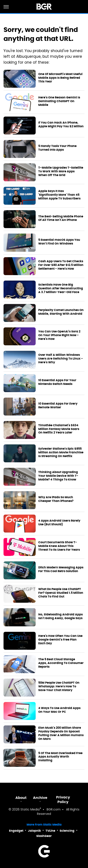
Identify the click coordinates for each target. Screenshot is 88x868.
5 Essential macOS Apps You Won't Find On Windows (59, 242)
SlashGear (44, 836)
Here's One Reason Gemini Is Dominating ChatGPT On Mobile (59, 101)
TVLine (50, 831)
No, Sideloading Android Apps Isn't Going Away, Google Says (60, 616)
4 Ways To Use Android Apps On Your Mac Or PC (59, 710)
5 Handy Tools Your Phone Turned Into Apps (57, 148)
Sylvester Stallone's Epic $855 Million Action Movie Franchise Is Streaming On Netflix (61, 452)
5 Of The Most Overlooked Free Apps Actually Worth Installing (60, 757)
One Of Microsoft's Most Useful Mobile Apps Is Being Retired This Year (60, 78)
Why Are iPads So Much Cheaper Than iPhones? (56, 499)
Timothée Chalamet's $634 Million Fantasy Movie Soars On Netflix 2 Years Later (59, 429)
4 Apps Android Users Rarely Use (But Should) (59, 523)
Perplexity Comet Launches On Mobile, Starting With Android (61, 312)
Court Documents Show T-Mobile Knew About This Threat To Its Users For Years (59, 546)
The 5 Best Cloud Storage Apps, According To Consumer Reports (61, 663)
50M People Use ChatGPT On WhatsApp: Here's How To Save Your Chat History (59, 686)
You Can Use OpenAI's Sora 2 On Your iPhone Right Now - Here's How (59, 335)
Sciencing (67, 831)
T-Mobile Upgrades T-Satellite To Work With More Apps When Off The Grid (61, 171)
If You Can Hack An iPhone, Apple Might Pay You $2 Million (61, 125)
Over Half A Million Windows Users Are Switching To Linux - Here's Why (61, 359)
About (21, 798)
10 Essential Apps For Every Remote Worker (58, 406)
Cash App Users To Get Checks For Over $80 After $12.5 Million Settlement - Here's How (61, 265)
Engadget (16, 831)
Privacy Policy (63, 800)
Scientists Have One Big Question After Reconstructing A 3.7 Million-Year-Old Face (61, 288)
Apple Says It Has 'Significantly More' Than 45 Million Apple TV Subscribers (59, 195)
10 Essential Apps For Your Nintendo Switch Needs (57, 382)
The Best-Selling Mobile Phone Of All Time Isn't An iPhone (61, 218)
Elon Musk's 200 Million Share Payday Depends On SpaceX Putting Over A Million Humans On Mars (61, 733)
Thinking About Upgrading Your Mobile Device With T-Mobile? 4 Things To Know (58, 476)
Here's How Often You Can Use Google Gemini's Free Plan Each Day (60, 640)
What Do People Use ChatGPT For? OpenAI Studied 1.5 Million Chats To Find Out (61, 593)
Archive (40, 798)
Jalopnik (34, 831)
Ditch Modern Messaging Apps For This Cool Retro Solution (61, 569)
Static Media (30, 810)
